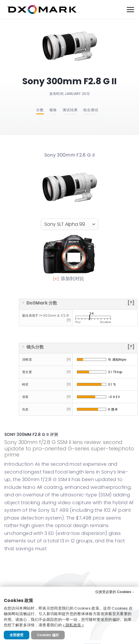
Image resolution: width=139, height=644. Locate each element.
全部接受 (17, 635)
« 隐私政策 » (73, 625)
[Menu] (130, 10)
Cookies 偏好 (48, 635)
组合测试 (91, 110)
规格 (53, 110)
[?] (131, 303)
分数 (40, 110)
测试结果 (70, 110)
